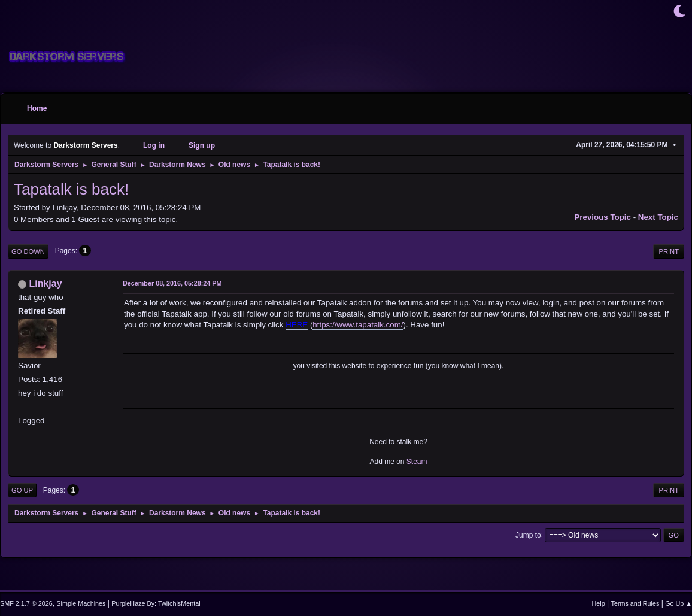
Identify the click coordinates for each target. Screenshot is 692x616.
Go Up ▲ (679, 603)
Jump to (528, 535)
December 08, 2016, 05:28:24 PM (172, 283)
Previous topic (603, 217)
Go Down (28, 251)
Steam (417, 462)
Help (599, 603)
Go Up (22, 490)
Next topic (658, 217)
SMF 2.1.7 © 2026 (26, 603)
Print (669, 251)
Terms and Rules (635, 603)
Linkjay (45, 283)
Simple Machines (81, 603)
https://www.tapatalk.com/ (358, 325)
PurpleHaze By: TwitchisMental (156, 603)
